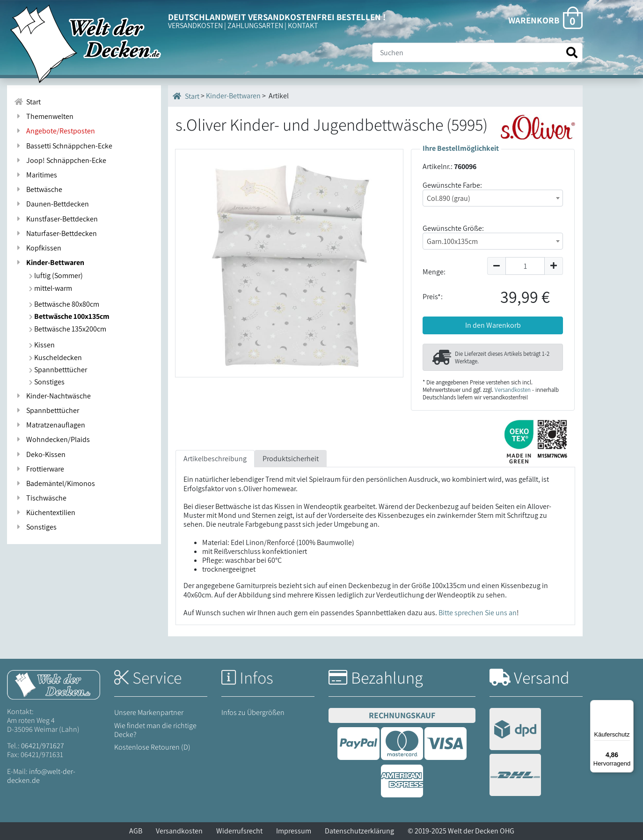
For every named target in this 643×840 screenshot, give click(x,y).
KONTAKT (303, 26)
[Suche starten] (572, 53)
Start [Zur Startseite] (27, 102)
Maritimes (36, 175)
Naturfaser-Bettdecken (55, 233)
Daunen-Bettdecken (51, 204)
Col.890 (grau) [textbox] (449, 198)
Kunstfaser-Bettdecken (56, 219)
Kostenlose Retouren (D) (152, 747)
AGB (136, 831)
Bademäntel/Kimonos (55, 483)
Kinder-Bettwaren (49, 262)
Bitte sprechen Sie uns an (478, 613)
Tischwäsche (40, 498)
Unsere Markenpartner (149, 712)
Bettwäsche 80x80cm (64, 304)
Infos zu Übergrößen (253, 712)
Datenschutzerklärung (359, 831)
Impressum (294, 831)
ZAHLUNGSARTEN (255, 26)
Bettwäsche (38, 189)
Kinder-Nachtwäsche (52, 396)
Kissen (42, 345)
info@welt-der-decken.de (41, 776)
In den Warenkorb (493, 325)
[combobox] (493, 198)
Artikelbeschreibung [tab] (215, 459)
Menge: (434, 272)
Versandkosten (513, 390)
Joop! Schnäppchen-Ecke (60, 160)
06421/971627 (43, 746)
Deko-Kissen (40, 454)
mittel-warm (51, 288)
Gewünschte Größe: (453, 228)
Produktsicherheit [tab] (291, 459)
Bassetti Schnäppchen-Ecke (63, 146)
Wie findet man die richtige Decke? (155, 730)
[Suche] (477, 52)
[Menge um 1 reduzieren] (496, 266)
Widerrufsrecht (239, 831)
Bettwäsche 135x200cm (68, 329)
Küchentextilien (45, 512)
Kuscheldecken (55, 357)
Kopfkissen (38, 248)
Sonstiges (47, 382)
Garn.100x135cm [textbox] (452, 241)
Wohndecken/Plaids (52, 439)
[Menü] (628, 706)
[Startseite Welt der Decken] (54, 684)
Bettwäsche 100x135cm (69, 316)
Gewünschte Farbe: (452, 185)
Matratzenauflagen (50, 425)
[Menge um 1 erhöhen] (554, 266)
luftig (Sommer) (56, 276)
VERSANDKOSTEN (195, 26)
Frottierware (39, 469)
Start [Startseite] (186, 96)
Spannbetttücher (58, 370)
